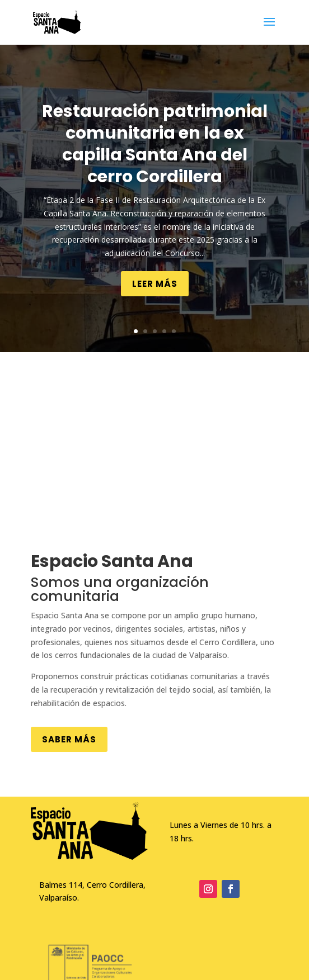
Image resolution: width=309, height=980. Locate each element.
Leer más (155, 284)
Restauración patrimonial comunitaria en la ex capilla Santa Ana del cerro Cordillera (155, 144)
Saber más (69, 739)
